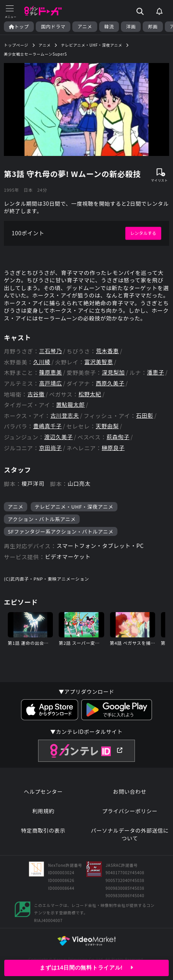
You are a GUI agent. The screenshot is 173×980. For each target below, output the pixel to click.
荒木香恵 (107, 351)
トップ (19, 26)
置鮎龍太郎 (70, 405)
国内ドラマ (53, 26)
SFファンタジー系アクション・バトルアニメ (61, 531)
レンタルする (143, 233)
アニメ (85, 26)
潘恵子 (156, 372)
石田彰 (145, 416)
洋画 (131, 26)
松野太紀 (90, 394)
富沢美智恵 (99, 362)
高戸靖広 (50, 383)
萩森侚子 (118, 437)
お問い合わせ (130, 792)
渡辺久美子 (59, 437)
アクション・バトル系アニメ (42, 519)
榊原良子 (113, 448)
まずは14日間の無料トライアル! (86, 968)
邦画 (153, 26)
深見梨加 (113, 372)
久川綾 (42, 362)
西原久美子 (110, 383)
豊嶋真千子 (47, 426)
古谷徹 (36, 394)
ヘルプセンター (43, 792)
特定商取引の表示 (43, 830)
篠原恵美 (51, 372)
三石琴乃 (51, 351)
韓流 (109, 26)
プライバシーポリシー (130, 811)
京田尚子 (50, 448)
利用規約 (43, 811)
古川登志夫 (65, 416)
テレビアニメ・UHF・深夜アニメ (74, 507)
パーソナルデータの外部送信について (130, 834)
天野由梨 (107, 426)
